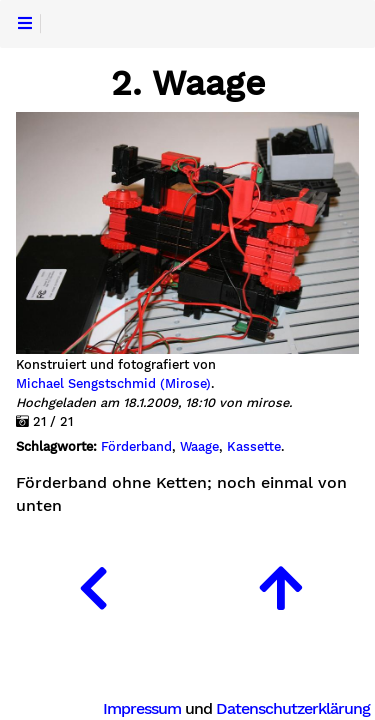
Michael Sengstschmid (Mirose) (113, 384)
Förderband (136, 447)
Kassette (254, 447)
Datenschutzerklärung (293, 708)
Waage (199, 447)
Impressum (142, 708)
